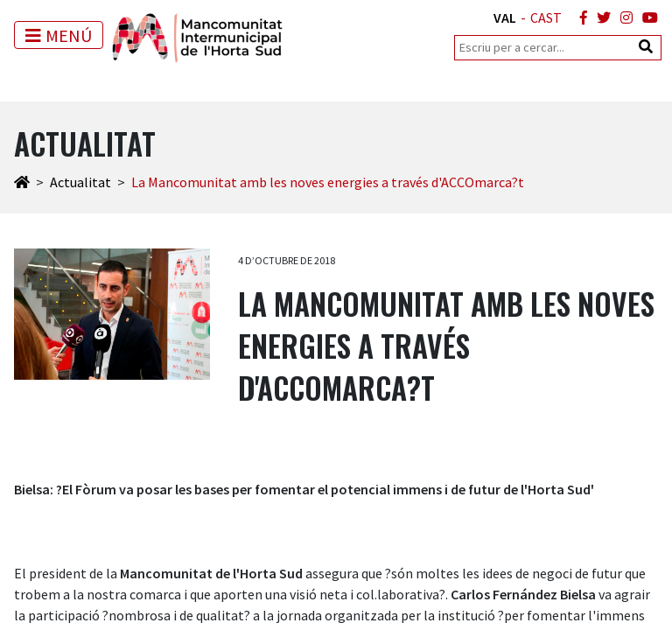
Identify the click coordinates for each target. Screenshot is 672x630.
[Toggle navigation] (59, 35)
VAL (505, 17)
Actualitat (80, 182)
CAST (546, 17)
